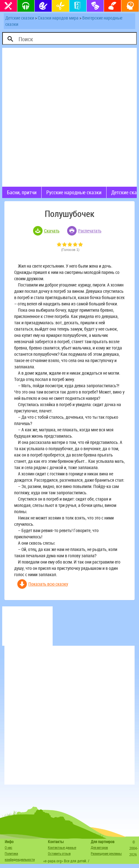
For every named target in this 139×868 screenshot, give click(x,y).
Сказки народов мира (58, 18)
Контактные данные (62, 847)
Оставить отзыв (59, 853)
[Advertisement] (69, 117)
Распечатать (90, 231)
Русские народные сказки (74, 192)
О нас (9, 847)
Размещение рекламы (106, 853)
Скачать (52, 231)
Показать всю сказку (48, 584)
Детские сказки (20, 18)
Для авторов (99, 847)
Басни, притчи (22, 192)
